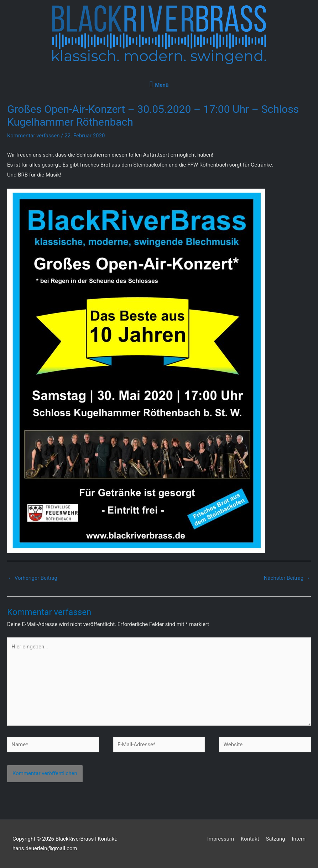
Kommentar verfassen (33, 136)
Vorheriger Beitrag (33, 578)
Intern (299, 839)
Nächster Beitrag (287, 578)
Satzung (275, 839)
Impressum (221, 839)
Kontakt (250, 839)
